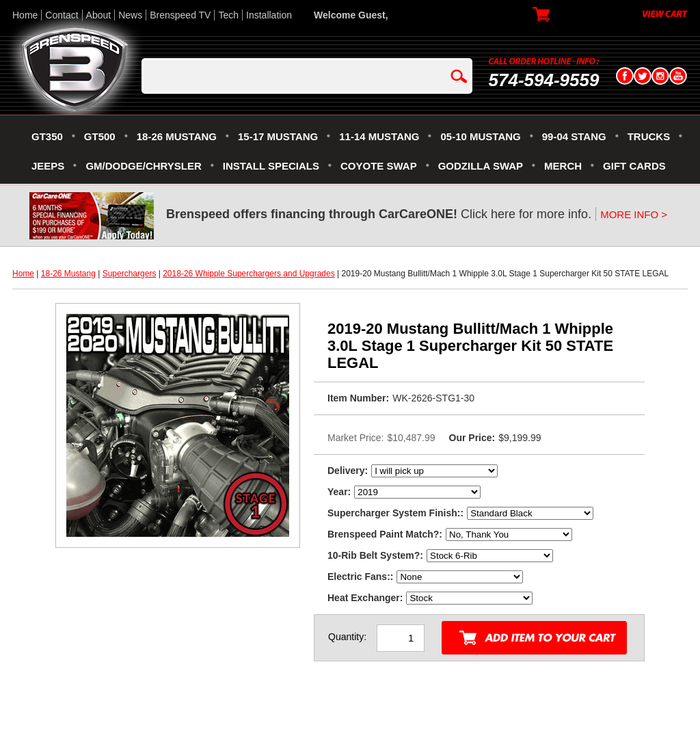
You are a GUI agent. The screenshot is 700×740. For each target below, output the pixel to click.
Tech (228, 15)
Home (25, 15)
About (99, 15)
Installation (269, 15)
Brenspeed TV (180, 15)
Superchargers (130, 274)
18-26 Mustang (68, 274)
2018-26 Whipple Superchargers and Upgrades (249, 274)
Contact (62, 15)
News (130, 15)
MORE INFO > (634, 214)
